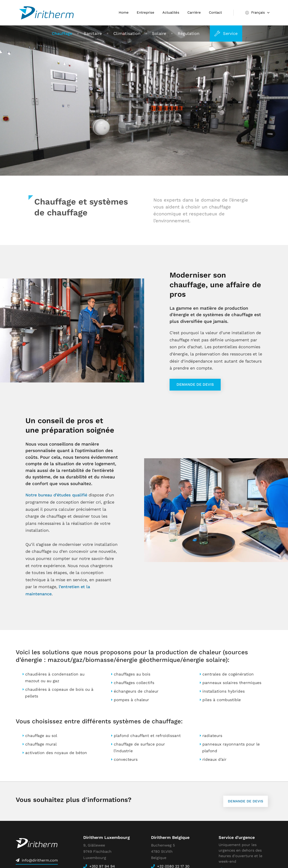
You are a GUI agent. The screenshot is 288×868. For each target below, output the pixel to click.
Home (124, 12)
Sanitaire (93, 33)
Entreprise (146, 12)
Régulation (189, 33)
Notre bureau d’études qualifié (56, 495)
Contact (215, 12)
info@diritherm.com (40, 860)
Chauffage (62, 33)
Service (230, 33)
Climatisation (127, 33)
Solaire (159, 33)
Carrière (194, 12)
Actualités (171, 12)
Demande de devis (195, 384)
